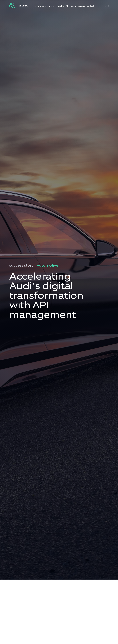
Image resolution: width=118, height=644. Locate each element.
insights (61, 6)
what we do (40, 6)
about (74, 6)
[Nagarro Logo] (19, 6)
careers (82, 6)
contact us (92, 6)
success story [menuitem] (21, 265)
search (100, 6)
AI (67, 6)
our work (51, 6)
